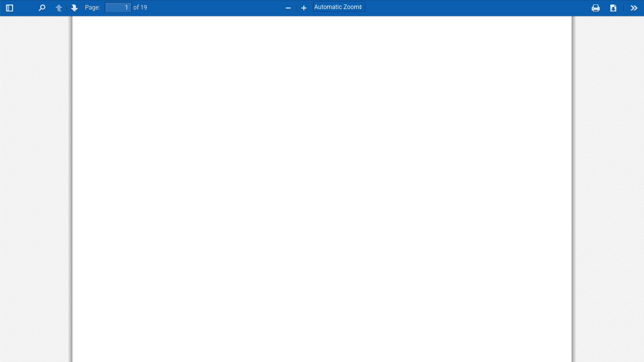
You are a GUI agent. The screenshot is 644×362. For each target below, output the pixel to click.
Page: (93, 8)
